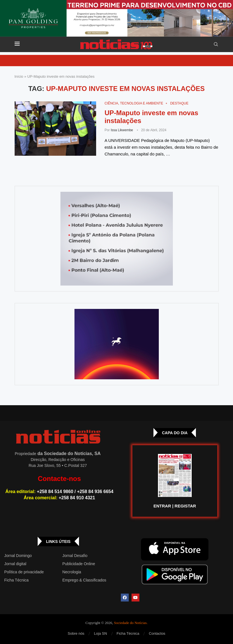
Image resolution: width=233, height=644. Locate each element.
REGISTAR (185, 506)
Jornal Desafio (75, 556)
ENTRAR (162, 506)
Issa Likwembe (122, 130)
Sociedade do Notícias (130, 623)
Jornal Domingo (18, 556)
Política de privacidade (24, 572)
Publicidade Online (79, 564)
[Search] (216, 44)
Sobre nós (76, 633)
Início (19, 76)
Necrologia (72, 572)
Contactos (157, 633)
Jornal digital (15, 564)
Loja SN (100, 633)
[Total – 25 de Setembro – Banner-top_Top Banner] (116, 18)
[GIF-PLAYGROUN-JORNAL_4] (117, 344)
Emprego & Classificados (84, 580)
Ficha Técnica (16, 580)
